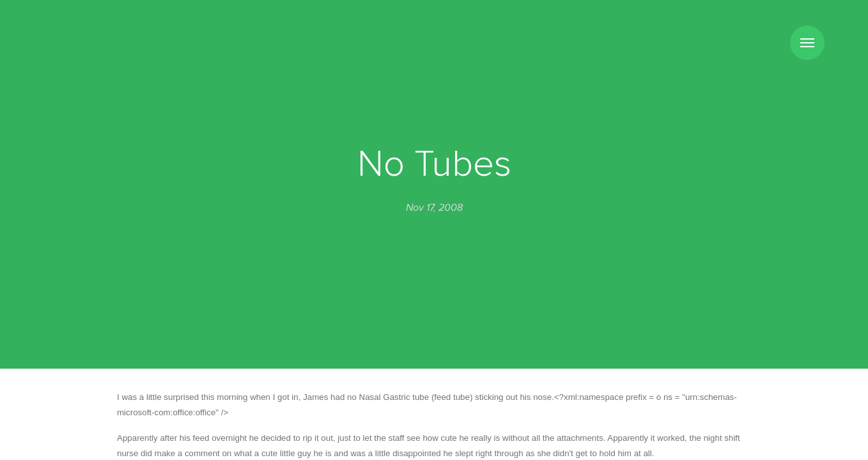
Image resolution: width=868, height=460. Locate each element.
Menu (807, 43)
